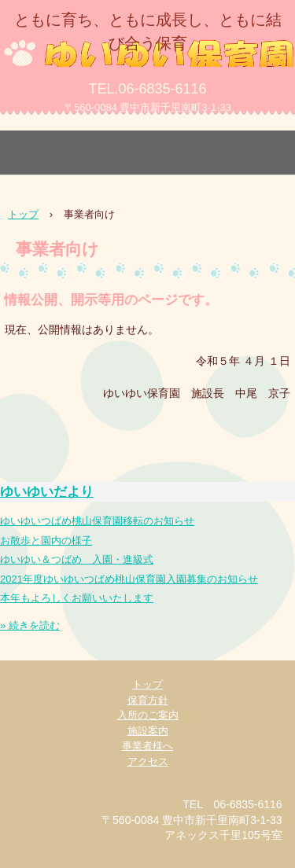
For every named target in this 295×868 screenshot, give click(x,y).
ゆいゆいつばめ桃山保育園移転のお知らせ (97, 521)
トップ (147, 684)
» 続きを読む (30, 625)
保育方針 (148, 700)
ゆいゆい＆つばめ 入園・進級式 (77, 559)
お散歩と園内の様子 (46, 541)
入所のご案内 (148, 715)
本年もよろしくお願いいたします (77, 598)
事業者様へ (147, 746)
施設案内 (148, 731)
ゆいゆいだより (47, 492)
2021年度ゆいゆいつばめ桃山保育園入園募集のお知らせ (129, 579)
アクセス (148, 761)
